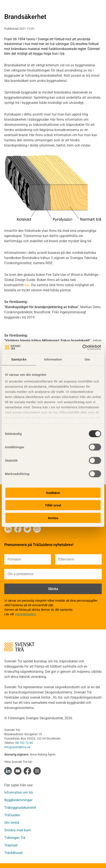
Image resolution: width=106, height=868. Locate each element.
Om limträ (12, 823)
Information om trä (19, 792)
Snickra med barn (18, 830)
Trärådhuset (13, 853)
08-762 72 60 (24, 743)
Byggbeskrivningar (18, 800)
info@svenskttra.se (17, 747)
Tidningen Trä (15, 838)
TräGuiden (12, 815)
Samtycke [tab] (19, 359)
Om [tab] (87, 359)
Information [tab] (53, 359)
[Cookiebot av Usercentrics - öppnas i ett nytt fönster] (82, 347)
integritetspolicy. (26, 614)
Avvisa (53, 518)
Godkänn (53, 493)
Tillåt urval (53, 505)
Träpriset (11, 845)
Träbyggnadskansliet (20, 808)
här (27, 285)
